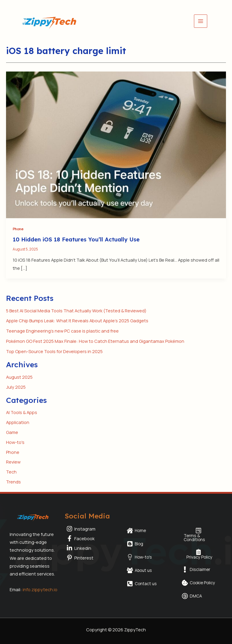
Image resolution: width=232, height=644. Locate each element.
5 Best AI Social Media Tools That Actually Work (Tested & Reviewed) (76, 311)
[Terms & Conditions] (198, 535)
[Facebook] (89, 538)
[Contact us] (142, 584)
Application (18, 422)
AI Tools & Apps (22, 412)
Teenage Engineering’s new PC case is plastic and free (62, 331)
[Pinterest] (89, 558)
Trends (13, 482)
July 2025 (16, 387)
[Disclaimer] (196, 569)
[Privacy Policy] (198, 554)
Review (13, 462)
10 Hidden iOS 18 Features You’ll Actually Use (76, 239)
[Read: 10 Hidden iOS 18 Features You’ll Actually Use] (116, 144)
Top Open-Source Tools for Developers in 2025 (54, 351)
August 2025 (19, 377)
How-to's (15, 442)
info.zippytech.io (40, 589)
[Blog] (135, 544)
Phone (18, 229)
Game (12, 432)
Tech (11, 472)
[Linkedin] (89, 548)
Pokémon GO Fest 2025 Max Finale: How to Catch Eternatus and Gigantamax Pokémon (95, 341)
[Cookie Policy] (198, 583)
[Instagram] (89, 529)
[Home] (136, 531)
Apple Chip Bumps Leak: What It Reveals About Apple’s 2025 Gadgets (77, 320)
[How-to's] (139, 557)
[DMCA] (192, 596)
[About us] (139, 570)
